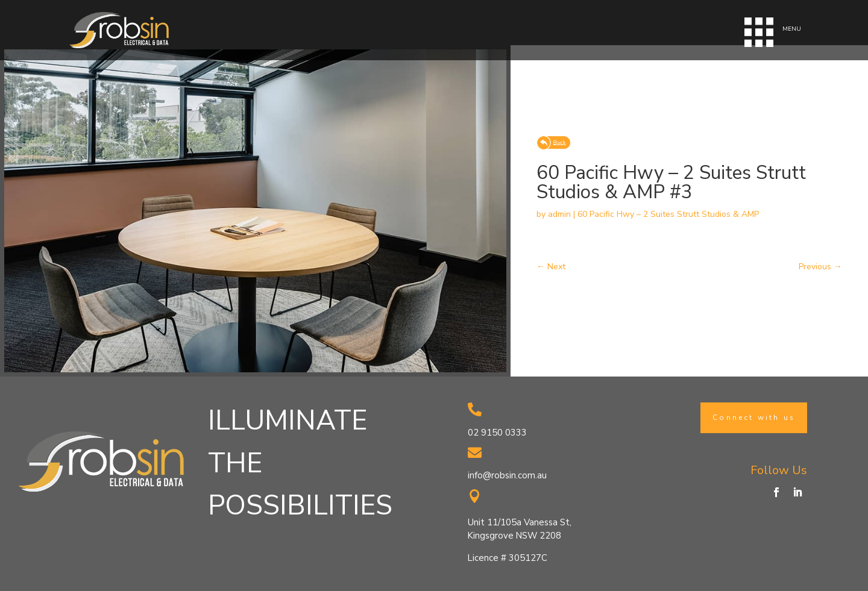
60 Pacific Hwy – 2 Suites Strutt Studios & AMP (668, 214)
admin (559, 214)
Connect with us (754, 417)
